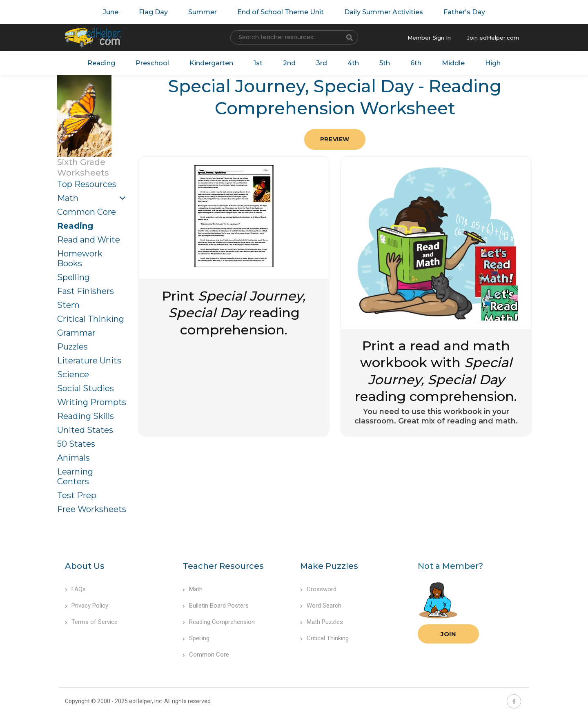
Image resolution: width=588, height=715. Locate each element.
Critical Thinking (91, 319)
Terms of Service (91, 622)
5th (385, 63)
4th (353, 63)
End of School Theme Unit (281, 12)
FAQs (75, 589)
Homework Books (80, 258)
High (493, 63)
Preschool (152, 63)
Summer (203, 12)
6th (416, 63)
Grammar (76, 333)
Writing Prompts (92, 402)
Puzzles (72, 347)
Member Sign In (429, 38)
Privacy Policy (87, 606)
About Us (85, 566)
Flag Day (153, 12)
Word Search (321, 606)
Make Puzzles (329, 566)
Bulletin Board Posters (216, 606)
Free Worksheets (92, 509)
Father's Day (464, 12)
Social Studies (86, 388)
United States (85, 430)
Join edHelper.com (493, 38)
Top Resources (87, 184)
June (111, 12)
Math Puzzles (322, 622)
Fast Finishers (86, 291)
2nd (289, 63)
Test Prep (77, 495)
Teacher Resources (223, 566)
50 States (76, 444)
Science (73, 374)
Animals (73, 458)
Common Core (87, 212)
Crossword (318, 589)
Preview (335, 139)
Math (68, 198)
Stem (68, 305)
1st (258, 63)
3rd (322, 63)
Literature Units (89, 361)
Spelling (73, 277)
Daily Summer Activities (384, 12)
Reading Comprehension (219, 622)
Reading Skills (86, 416)
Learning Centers (75, 477)
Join (448, 634)
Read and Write (89, 240)
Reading (101, 63)
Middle (453, 63)
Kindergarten (211, 63)
